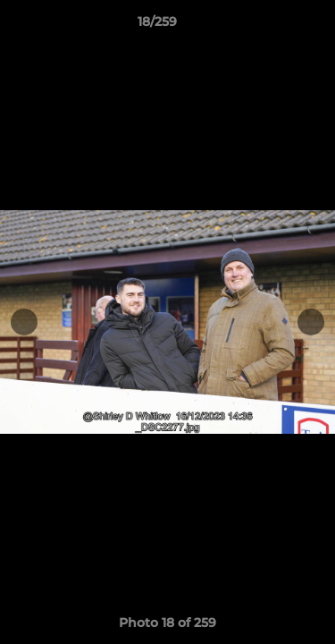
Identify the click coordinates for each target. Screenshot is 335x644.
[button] (271, 26)
